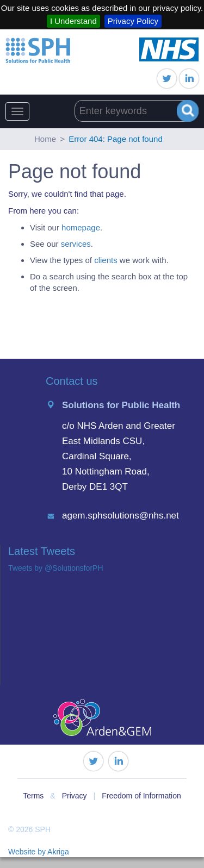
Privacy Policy (133, 21)
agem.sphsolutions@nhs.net (120, 516)
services (76, 244)
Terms (33, 796)
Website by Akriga (39, 852)
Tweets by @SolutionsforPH (56, 568)
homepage (81, 227)
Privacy (75, 796)
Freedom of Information (141, 796)
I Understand (73, 21)
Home (45, 139)
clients (106, 260)
